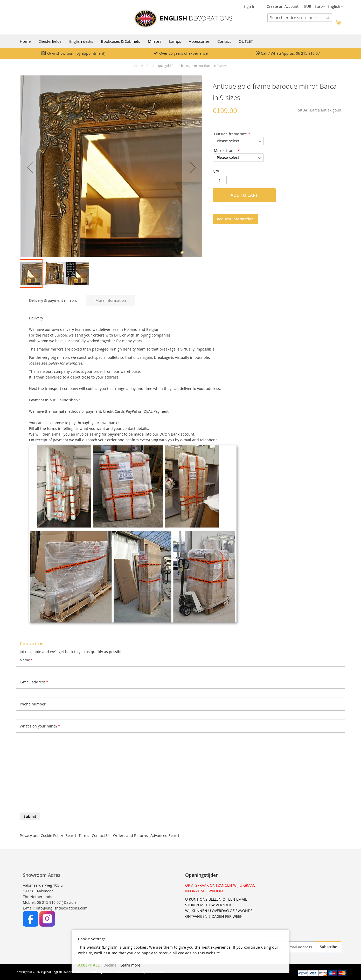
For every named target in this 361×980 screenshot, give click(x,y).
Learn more (130, 965)
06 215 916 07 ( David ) (56, 902)
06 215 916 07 (308, 53)
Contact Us (101, 835)
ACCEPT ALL (89, 965)
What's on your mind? (40, 726)
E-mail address (34, 682)
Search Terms (77, 835)
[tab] (53, 300)
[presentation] (59, 800)
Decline (110, 965)
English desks (81, 41)
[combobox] (300, 18)
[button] (315, 6)
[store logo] (183, 19)
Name (26, 660)
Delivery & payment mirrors (53, 300)
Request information (235, 219)
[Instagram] (47, 925)
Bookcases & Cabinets (120, 41)
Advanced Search (165, 835)
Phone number (33, 704)
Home (25, 41)
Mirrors (155, 41)
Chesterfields (50, 41)
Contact (224, 41)
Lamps (175, 41)
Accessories (199, 41)
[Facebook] (31, 925)
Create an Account (283, 6)
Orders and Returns (130, 835)
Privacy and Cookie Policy (41, 835)
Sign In (249, 6)
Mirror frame (225, 150)
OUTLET (246, 41)
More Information (111, 300)
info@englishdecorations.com (62, 908)
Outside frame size (230, 134)
